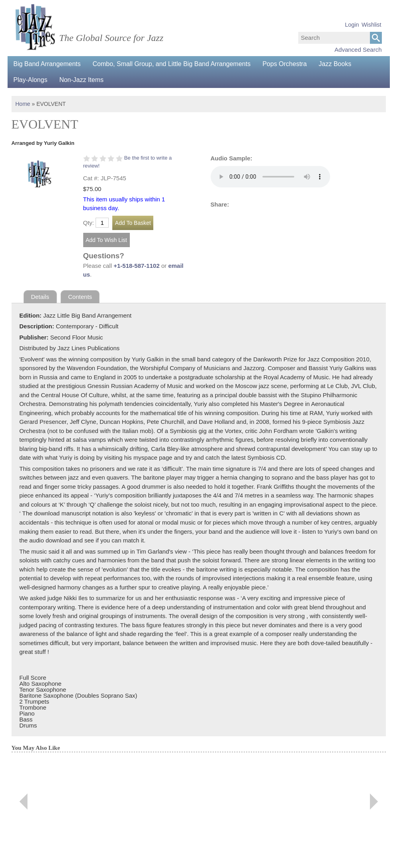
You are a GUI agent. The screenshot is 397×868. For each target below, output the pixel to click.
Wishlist (372, 25)
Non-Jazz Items (81, 80)
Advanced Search (358, 50)
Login (352, 25)
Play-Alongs (30, 80)
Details (40, 297)
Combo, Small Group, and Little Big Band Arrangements (172, 64)
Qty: (89, 223)
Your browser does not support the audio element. (270, 177)
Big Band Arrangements (47, 64)
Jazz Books (335, 64)
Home (23, 104)
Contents (80, 297)
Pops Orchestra (285, 64)
